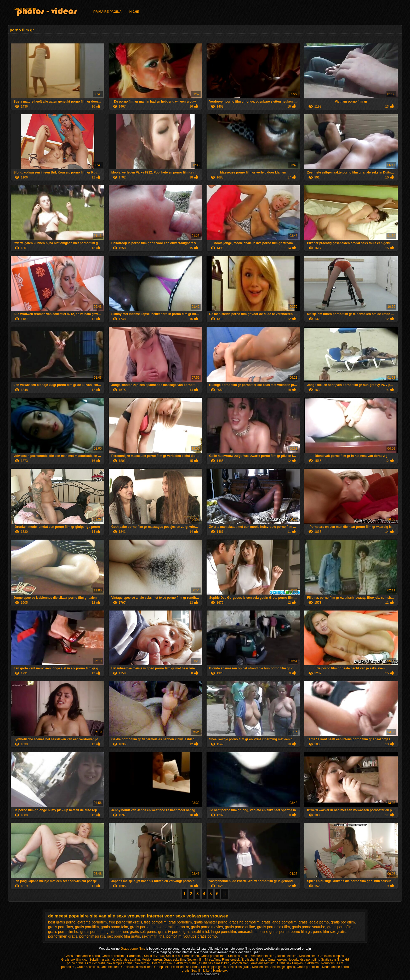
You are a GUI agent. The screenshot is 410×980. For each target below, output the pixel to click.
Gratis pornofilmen (26, 9)
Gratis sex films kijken (215, 963)
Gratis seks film (174, 960)
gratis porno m (177, 927)
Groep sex (162, 967)
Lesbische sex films (185, 967)
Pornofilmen (191, 956)
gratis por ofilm (343, 922)
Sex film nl (173, 956)
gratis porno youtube (309, 927)
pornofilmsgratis (92, 936)
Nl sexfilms (213, 960)
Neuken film (308, 956)
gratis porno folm (115, 927)
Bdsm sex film (287, 956)
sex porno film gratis (124, 936)
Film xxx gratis (95, 963)
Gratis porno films (133, 949)
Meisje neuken (152, 960)
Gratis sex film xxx (74, 960)
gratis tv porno (170, 932)
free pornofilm (155, 922)
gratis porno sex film (273, 927)
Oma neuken (277, 960)
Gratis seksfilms (332, 960)
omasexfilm (247, 932)
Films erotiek (231, 960)
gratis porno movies (207, 927)
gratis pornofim (92, 932)
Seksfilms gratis (186, 963)
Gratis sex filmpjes (331, 956)
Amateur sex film (263, 956)
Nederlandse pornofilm (303, 960)
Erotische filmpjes (254, 960)
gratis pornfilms (61, 927)
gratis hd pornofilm (244, 922)
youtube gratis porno (200, 936)
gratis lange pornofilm (279, 922)
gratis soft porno (143, 932)
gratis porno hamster (147, 927)
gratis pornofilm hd (63, 932)
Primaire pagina (107, 12)
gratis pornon (117, 932)
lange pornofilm (224, 932)
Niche (134, 12)
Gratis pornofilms (114, 956)
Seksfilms (312, 963)
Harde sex (135, 956)
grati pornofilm (180, 922)
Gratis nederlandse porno (82, 956)
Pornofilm (328, 963)
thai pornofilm (170, 936)
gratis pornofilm (340, 927)
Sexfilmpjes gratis (214, 967)
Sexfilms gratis (239, 956)
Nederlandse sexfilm (126, 960)
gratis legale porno (314, 922)
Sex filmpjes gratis (120, 963)
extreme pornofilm (92, 922)
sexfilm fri (150, 936)
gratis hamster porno (210, 922)
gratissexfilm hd (196, 932)
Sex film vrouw (154, 956)
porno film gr (301, 932)
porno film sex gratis (329, 932)
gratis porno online (240, 927)
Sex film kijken (201, 971)
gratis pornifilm (87, 927)
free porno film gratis (126, 922)
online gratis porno (274, 932)
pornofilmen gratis (63, 936)
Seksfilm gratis (99, 960)
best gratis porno (62, 922)
